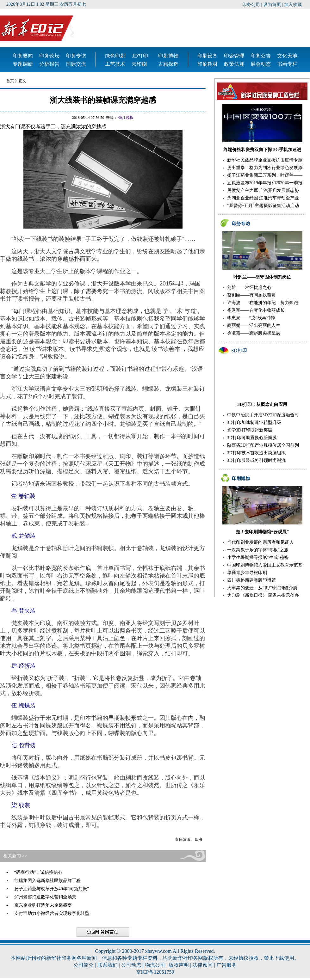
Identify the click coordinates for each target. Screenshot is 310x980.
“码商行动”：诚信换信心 (38, 872)
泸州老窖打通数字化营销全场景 (45, 897)
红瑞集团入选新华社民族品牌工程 (47, 881)
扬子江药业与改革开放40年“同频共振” (52, 889)
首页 (11, 81)
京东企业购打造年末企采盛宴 (43, 905)
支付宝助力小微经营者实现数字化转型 (52, 913)
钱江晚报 (126, 118)
